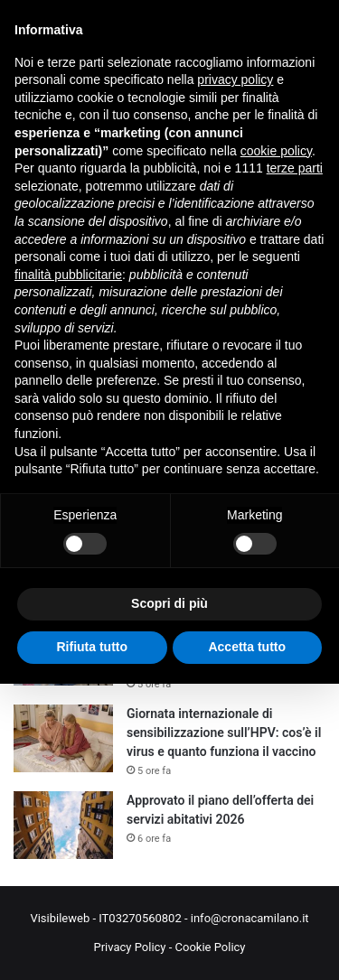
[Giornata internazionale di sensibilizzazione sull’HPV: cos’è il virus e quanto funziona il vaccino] (63, 738)
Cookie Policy (211, 947)
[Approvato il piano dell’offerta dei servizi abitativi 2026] (63, 825)
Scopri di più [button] (169, 603)
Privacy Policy (129, 947)
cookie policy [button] (276, 151)
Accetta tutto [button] (247, 647)
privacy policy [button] (235, 79)
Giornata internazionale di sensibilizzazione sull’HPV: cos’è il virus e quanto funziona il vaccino (224, 733)
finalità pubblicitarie (68, 275)
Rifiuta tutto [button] (92, 647)
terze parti (295, 168)
